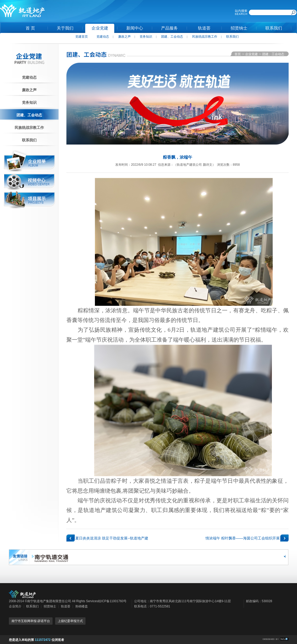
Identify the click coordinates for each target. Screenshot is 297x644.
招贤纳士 (239, 28)
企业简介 (15, 606)
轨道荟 (204, 28)
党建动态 (103, 37)
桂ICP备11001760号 (112, 601)
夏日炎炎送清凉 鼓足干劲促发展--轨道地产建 (112, 538)
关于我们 (65, 28)
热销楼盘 (82, 606)
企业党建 (100, 28)
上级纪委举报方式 (70, 621)
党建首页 (82, 37)
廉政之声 (124, 37)
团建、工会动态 (172, 37)
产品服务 (169, 28)
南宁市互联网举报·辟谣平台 (31, 621)
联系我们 (274, 28)
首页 (238, 54)
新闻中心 (135, 28)
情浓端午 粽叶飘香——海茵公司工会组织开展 (243, 538)
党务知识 (146, 37)
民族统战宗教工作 (205, 37)
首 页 (30, 28)
